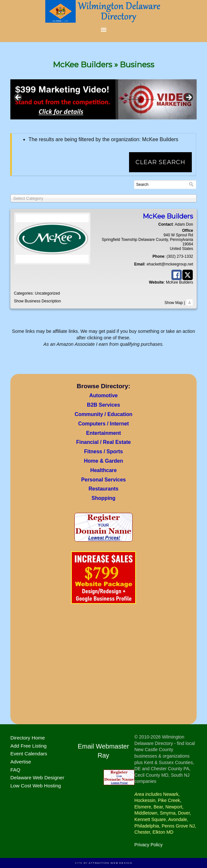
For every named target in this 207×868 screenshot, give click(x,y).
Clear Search (160, 162)
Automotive (103, 395)
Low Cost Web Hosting (36, 786)
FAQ (15, 770)
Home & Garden (104, 461)
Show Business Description (37, 301)
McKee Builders (180, 282)
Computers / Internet (103, 424)
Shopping (103, 498)
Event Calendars (29, 754)
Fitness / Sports (103, 451)
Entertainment (103, 433)
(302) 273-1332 (180, 256)
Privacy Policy (149, 845)
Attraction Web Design (110, 863)
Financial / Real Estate (104, 442)
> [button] (189, 98)
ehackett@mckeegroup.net (170, 264)
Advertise (21, 762)
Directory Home (28, 738)
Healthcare (103, 470)
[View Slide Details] (103, 99)
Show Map (174, 303)
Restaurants (103, 489)
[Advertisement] (103, 666)
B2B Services (103, 405)
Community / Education (104, 414)
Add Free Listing (28, 746)
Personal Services (103, 480)
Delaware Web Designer (37, 778)
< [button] (18, 98)
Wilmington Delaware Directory (103, 11)
